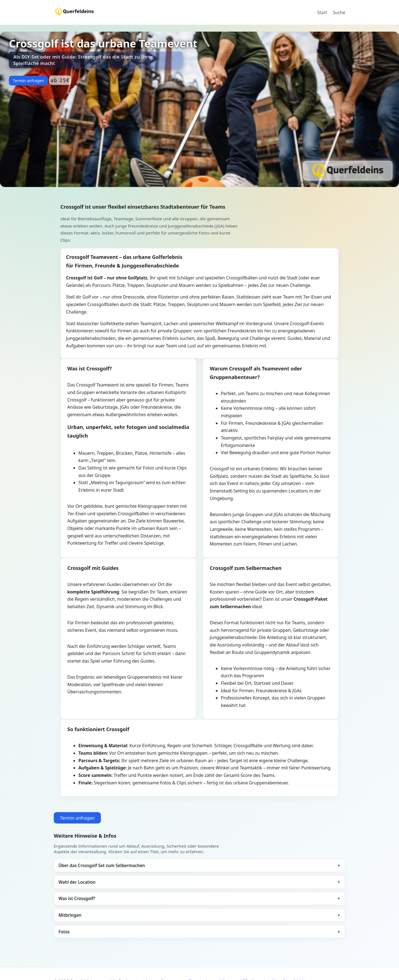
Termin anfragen (28, 81)
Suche (339, 12)
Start (322, 12)
